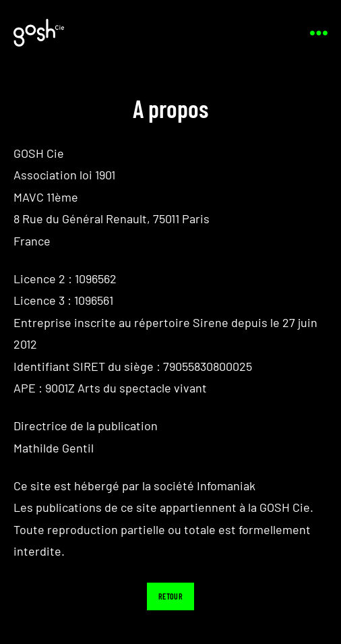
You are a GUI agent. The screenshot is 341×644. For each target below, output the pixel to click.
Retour (170, 596)
